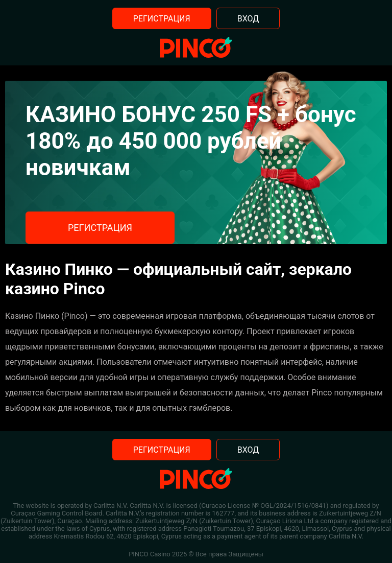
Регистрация (162, 19)
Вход (248, 19)
